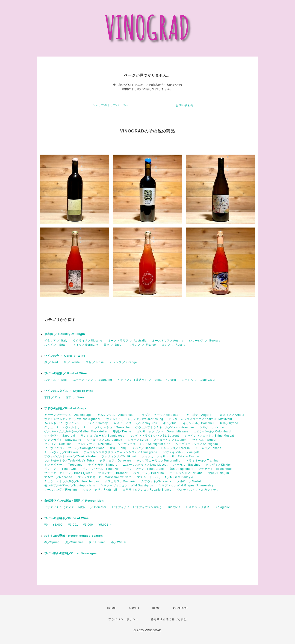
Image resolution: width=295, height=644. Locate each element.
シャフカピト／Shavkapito (63, 440)
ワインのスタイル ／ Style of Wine (69, 391)
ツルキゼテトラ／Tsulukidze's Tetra (69, 461)
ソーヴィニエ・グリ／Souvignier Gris (144, 444)
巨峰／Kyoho (229, 423)
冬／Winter (119, 542)
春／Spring (52, 542)
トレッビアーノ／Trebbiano (63, 465)
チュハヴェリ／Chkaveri (61, 452)
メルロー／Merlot (189, 481)
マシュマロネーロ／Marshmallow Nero (105, 477)
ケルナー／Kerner (212, 427)
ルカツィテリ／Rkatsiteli (100, 490)
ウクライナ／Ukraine (88, 341)
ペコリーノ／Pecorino (149, 473)
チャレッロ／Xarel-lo (175, 448)
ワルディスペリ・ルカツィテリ (198, 490)
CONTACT (180, 608)
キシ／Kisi (170, 423)
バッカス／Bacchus (187, 465)
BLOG (156, 608)
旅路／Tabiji (118, 448)
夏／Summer (74, 542)
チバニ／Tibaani (144, 448)
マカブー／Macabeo (58, 477)
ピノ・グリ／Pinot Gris (60, 469)
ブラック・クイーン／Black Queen (68, 473)
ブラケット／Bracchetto (215, 469)
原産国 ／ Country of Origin (65, 334)
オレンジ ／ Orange (123, 362)
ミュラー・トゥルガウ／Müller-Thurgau (72, 481)
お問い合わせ (185, 105)
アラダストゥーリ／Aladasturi (160, 415)
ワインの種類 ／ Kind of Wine (66, 373)
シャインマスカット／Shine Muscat (209, 436)
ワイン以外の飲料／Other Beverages (71, 553)
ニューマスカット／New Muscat (145, 465)
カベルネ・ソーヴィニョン (62, 423)
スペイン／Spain (56, 345)
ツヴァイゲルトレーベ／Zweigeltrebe (70, 456)
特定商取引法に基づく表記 (169, 619)
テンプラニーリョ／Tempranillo (159, 461)
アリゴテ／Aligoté (199, 415)
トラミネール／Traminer (203, 461)
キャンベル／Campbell (199, 423)
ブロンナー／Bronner (113, 473)
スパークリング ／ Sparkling (92, 380)
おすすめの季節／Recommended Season (74, 536)
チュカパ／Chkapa (208, 448)
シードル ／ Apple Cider (199, 380)
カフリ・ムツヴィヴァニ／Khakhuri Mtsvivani (200, 419)
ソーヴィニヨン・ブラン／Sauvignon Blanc (74, 448)
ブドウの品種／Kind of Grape (65, 408)
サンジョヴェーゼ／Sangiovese (103, 436)
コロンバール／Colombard (212, 431)
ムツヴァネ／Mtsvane (156, 481)
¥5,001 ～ (105, 525)
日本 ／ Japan (114, 345)
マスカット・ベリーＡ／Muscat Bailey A (165, 477)
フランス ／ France (142, 345)
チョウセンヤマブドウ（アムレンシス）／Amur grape (121, 452)
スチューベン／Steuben (170, 440)
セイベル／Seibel (204, 440)
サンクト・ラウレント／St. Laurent (155, 436)
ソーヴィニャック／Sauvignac (197, 444)
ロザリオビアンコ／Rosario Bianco (147, 490)
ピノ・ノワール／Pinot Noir (102, 469)
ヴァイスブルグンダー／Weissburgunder (72, 419)
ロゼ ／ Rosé (95, 362)
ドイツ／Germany (86, 345)
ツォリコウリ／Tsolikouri (119, 456)
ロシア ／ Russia (173, 345)
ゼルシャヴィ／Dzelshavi (95, 444)
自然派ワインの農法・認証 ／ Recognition (74, 501)
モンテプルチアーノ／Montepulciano (70, 485)
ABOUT (134, 608)
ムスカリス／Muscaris (120, 481)
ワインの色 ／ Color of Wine (65, 356)
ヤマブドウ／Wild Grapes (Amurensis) (186, 485)
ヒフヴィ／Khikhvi (219, 465)
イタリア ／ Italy (56, 341)
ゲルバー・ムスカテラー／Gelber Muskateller (76, 431)
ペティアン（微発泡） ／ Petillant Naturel (147, 380)
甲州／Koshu (122, 431)
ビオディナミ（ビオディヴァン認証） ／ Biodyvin (146, 507)
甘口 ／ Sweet (76, 397)
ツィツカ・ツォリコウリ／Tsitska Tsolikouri (172, 456)
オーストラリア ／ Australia (127, 341)
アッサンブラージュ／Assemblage (68, 415)
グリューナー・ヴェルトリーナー (67, 427)
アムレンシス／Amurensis (115, 415)
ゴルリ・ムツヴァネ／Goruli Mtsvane (163, 431)
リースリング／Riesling (61, 490)
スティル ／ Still (56, 380)
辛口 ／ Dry (52, 397)
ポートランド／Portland (186, 473)
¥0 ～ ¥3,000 (53, 525)
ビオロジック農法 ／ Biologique (208, 507)
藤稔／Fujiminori (181, 469)
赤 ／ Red (51, 362)
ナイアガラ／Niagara (103, 465)
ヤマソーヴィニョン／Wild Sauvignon (127, 485)
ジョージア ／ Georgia (205, 341)
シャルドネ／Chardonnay (105, 440)
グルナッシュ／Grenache (112, 427)
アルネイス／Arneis (230, 415)
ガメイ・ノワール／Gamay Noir (135, 423)
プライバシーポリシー (123, 619)
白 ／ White (72, 362)
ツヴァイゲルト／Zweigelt (181, 452)
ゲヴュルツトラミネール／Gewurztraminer (165, 427)
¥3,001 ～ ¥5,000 (81, 525)
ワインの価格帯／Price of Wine (66, 518)
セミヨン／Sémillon (58, 444)
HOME (112, 608)
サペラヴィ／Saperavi (60, 436)
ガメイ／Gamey (97, 423)
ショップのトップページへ (110, 105)
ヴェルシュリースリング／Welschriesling (135, 419)
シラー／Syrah (138, 440)
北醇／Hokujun (219, 473)
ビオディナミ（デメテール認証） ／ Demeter (75, 507)
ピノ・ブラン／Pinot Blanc (145, 469)
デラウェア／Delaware (115, 461)
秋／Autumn (97, 542)
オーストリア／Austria (168, 341)
